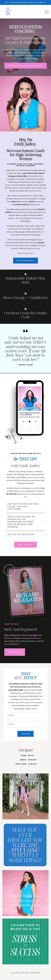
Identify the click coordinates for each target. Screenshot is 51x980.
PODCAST (33, 760)
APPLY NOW (21, 764)
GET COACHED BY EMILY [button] (25, 261)
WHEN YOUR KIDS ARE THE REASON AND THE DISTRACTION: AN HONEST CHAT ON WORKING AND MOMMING (21, 522)
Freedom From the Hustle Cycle (25, 315)
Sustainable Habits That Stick (25, 280)
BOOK (31, 755)
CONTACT (33, 764)
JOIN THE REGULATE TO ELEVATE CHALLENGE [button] (25, 66)
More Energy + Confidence (25, 298)
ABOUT (23, 760)
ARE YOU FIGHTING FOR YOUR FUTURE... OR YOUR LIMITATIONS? (23, 507)
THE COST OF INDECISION (21, 534)
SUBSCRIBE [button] (25, 734)
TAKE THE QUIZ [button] (15, 652)
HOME (24, 755)
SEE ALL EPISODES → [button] (25, 545)
